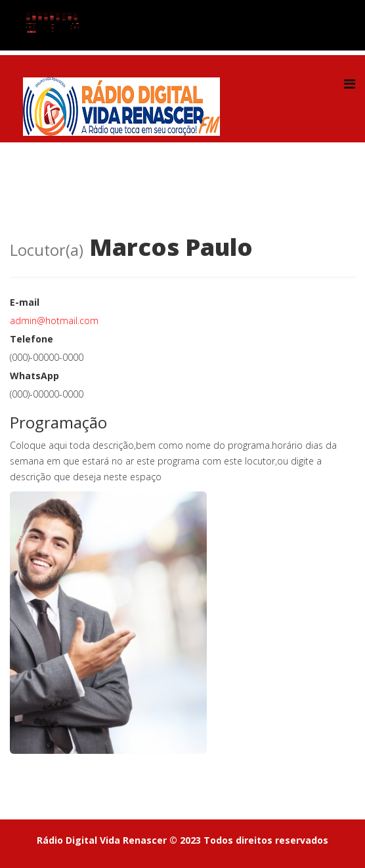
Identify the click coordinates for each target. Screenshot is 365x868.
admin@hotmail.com (54, 320)
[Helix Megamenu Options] (350, 84)
